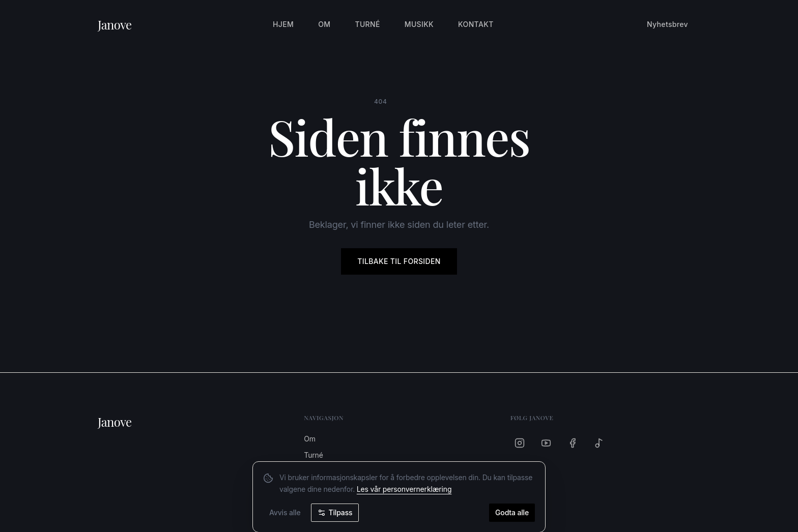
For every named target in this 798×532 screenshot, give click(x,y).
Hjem (283, 24)
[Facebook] (573, 443)
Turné (367, 24)
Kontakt (476, 24)
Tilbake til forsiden (399, 261)
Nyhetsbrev (667, 24)
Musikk (419, 24)
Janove (115, 24)
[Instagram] (520, 443)
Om (324, 24)
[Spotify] (599, 443)
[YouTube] (546, 443)
